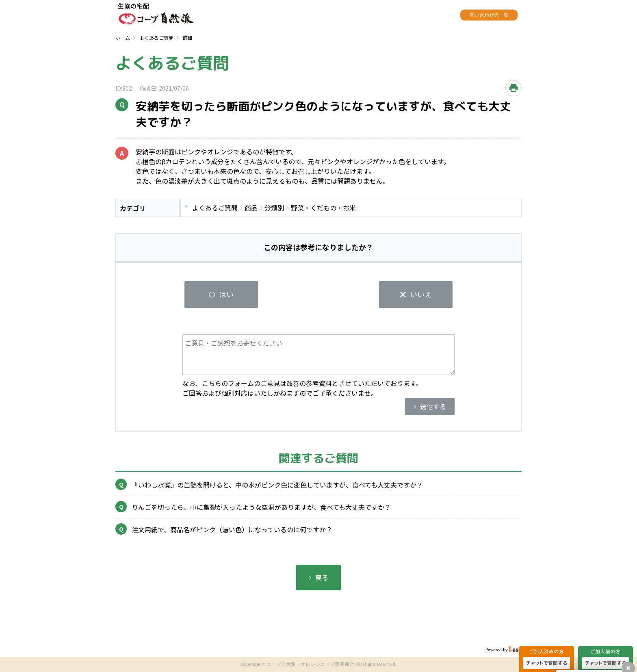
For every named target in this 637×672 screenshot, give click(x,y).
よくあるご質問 (156, 38)
